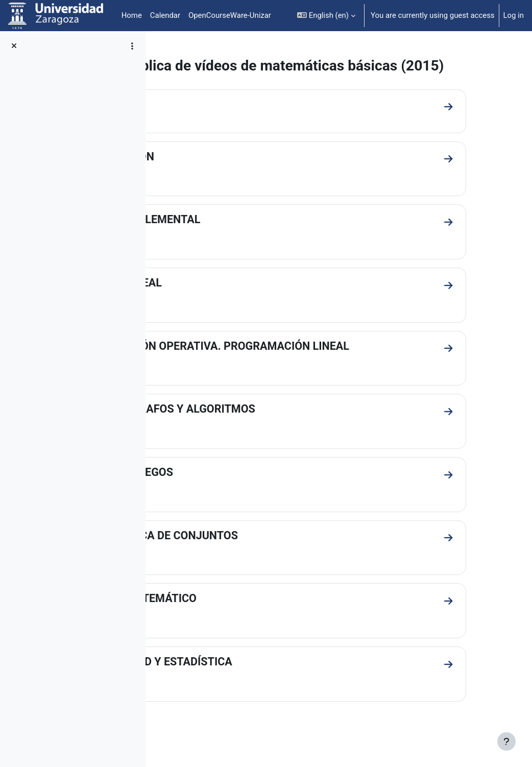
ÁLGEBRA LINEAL (218, 301)
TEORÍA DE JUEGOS (223, 491)
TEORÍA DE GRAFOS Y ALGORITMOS (264, 428)
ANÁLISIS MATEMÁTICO (235, 618)
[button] (326, 16)
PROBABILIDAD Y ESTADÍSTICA (253, 682)
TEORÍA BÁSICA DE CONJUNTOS (256, 555)
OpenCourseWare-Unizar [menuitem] (230, 15)
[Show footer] (506, 741)
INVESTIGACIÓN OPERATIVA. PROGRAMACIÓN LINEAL (311, 364)
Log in (514, 15)
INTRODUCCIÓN (214, 174)
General (193, 122)
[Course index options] (132, 46)
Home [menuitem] (132, 15)
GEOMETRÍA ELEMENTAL (237, 237)
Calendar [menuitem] (165, 15)
